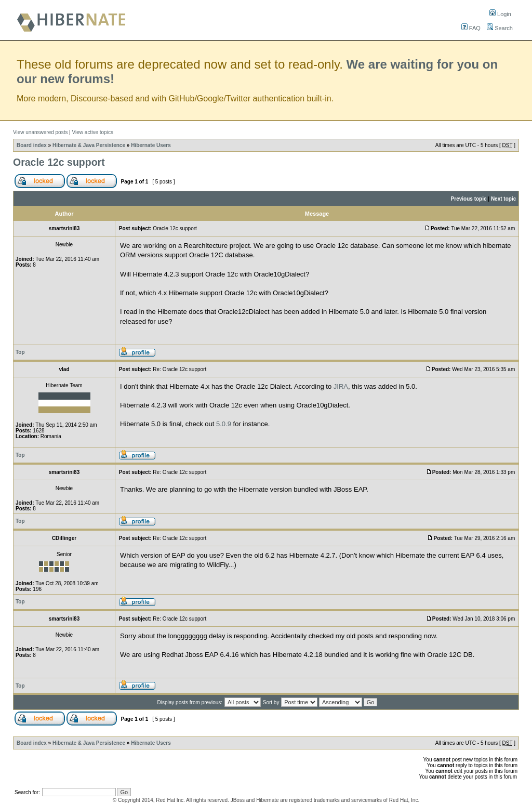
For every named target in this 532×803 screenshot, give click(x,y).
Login (500, 14)
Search (500, 28)
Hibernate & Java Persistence (89, 145)
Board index (32, 145)
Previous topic (469, 199)
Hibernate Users (151, 145)
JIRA (341, 386)
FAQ (471, 28)
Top (20, 352)
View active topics (93, 132)
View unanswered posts (40, 132)
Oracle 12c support (59, 162)
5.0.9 (224, 424)
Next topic (503, 199)
